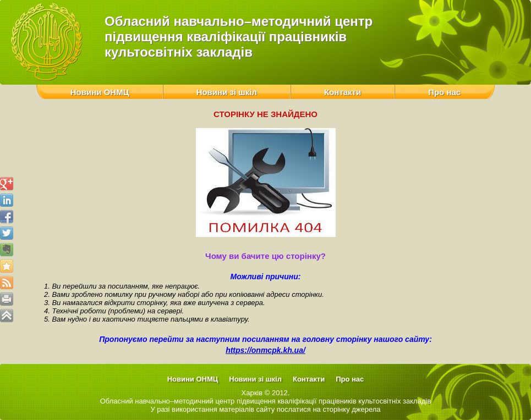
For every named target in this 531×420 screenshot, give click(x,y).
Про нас (444, 92)
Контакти (343, 92)
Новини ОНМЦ (100, 92)
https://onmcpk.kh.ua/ (265, 350)
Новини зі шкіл (227, 92)
